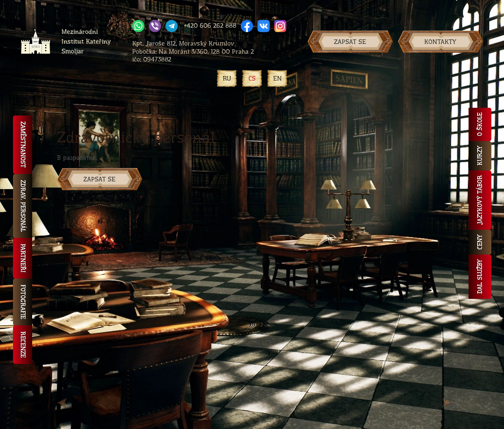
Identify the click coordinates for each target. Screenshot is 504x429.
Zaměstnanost (23, 145)
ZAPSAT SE (99, 179)
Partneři (23, 258)
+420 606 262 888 (210, 25)
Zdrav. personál (23, 206)
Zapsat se (350, 42)
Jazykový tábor (480, 200)
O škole (480, 124)
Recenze (23, 345)
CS (252, 78)
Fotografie (23, 302)
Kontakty (440, 42)
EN (277, 78)
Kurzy (480, 156)
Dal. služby (480, 277)
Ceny (480, 242)
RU (227, 78)
